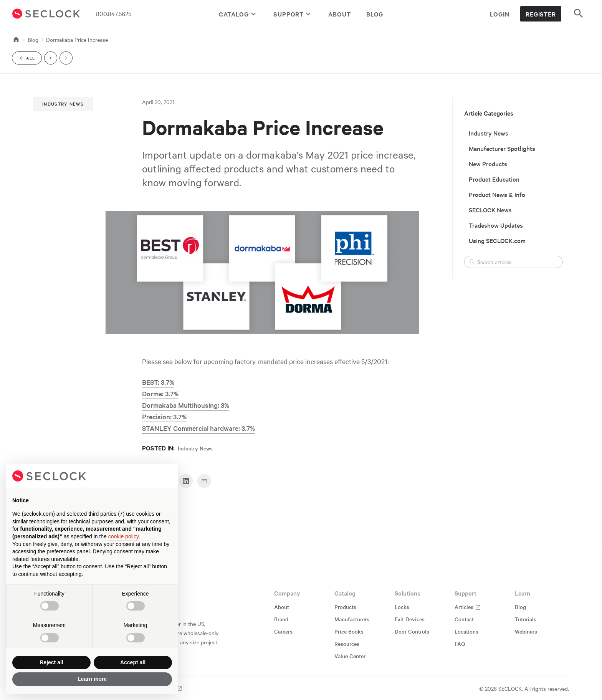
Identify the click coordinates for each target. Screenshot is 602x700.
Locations (466, 631)
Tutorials (526, 619)
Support (293, 14)
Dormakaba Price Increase (77, 40)
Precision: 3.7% (164, 416)
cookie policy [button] (123, 536)
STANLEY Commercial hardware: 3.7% (198, 428)
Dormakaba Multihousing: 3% (186, 405)
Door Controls (412, 631)
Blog (375, 14)
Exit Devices (410, 619)
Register (541, 14)
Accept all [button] (133, 662)
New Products (488, 164)
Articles (468, 607)
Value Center (350, 656)
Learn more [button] (92, 679)
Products (345, 607)
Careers (283, 631)
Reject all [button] (51, 662)
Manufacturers (352, 619)
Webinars (526, 631)
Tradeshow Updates (496, 225)
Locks (402, 607)
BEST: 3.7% (158, 382)
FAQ (460, 644)
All (30, 59)
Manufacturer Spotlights (502, 148)
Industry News (63, 104)
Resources (347, 644)
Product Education (494, 179)
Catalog (238, 14)
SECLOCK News (490, 210)
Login (500, 14)
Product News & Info (497, 194)
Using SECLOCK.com (497, 240)
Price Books (349, 631)
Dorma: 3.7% (160, 393)
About (340, 14)
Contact (464, 619)
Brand (281, 619)
